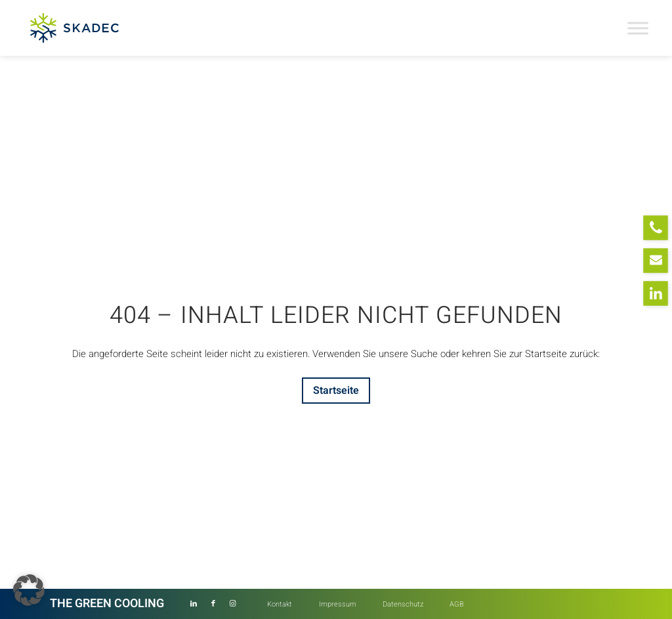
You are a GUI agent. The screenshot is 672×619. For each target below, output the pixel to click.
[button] (29, 590)
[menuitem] (280, 605)
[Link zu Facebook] (213, 604)
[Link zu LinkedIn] (194, 604)
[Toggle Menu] (638, 28)
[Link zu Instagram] (233, 604)
